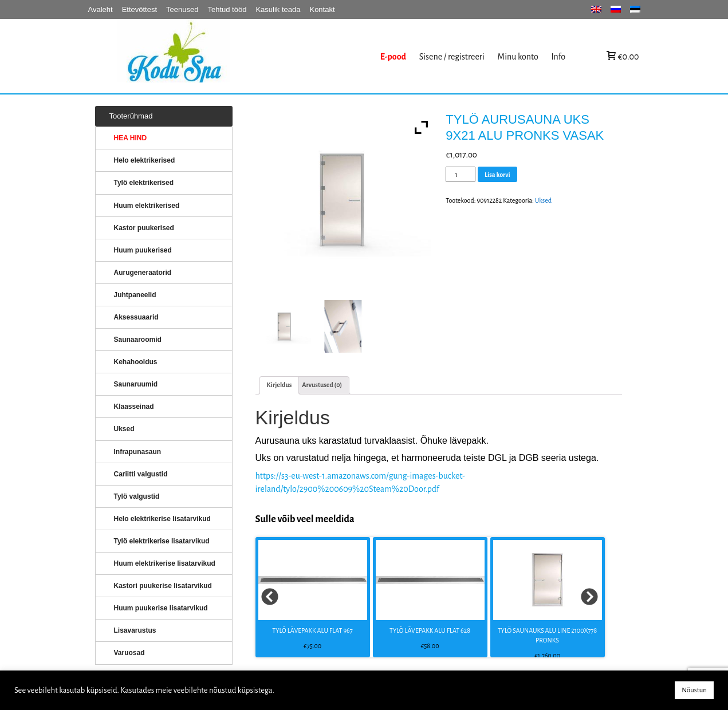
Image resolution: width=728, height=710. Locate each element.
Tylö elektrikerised (144, 183)
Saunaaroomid (138, 340)
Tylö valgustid (137, 496)
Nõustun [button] (694, 690)
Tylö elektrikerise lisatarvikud (162, 541)
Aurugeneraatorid (143, 273)
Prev (270, 597)
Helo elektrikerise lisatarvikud (162, 519)
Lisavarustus (135, 630)
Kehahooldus (136, 362)
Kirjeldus (280, 385)
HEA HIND (131, 138)
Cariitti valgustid (141, 474)
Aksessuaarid (136, 317)
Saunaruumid (136, 384)
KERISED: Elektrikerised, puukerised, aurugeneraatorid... (246, 56)
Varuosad (129, 653)
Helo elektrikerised (145, 160)
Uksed (543, 200)
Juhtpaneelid (135, 295)
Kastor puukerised (144, 228)
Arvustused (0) (322, 385)
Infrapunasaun (138, 452)
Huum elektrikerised (147, 206)
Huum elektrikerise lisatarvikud (165, 563)
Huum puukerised (143, 250)
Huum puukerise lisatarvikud (161, 608)
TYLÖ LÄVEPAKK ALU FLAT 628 (430, 630)
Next (590, 597)
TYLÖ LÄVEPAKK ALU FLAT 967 (312, 630)
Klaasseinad (134, 407)
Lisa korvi (497, 175)
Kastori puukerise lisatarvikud (163, 586)
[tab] (280, 385)
